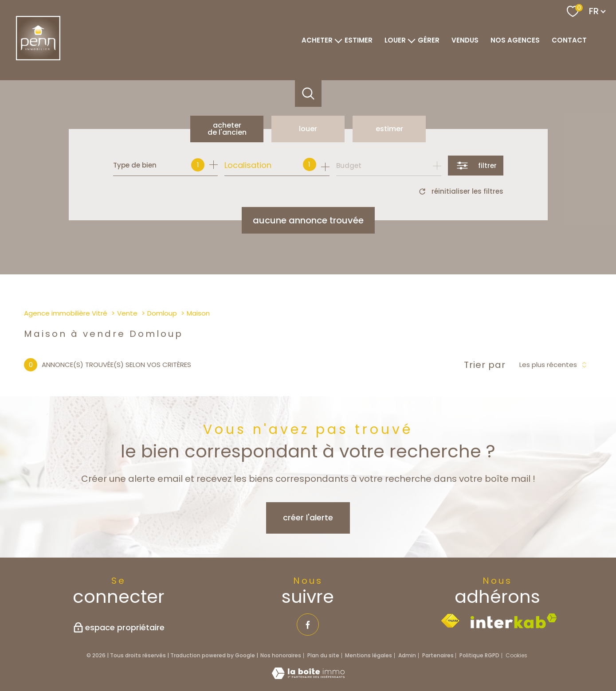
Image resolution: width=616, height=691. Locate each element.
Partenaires (438, 655)
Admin (407, 655)
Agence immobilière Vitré (66, 313)
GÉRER (429, 40)
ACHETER (317, 40)
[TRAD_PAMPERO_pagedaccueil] (38, 57)
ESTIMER (359, 40)
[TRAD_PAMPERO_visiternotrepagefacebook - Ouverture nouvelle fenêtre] (308, 625)
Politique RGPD (479, 655)
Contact (569, 40)
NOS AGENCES (515, 40)
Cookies (516, 656)
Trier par (485, 365)
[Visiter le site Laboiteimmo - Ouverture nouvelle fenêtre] (308, 676)
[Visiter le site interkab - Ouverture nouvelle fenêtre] (514, 621)
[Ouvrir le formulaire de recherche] (476, 166)
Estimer (389, 129)
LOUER (395, 40)
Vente (127, 313)
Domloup (162, 313)
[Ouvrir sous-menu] (339, 40)
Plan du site (323, 655)
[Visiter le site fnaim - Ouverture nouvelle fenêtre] (450, 621)
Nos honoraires (281, 655)
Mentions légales (369, 655)
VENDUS (465, 40)
